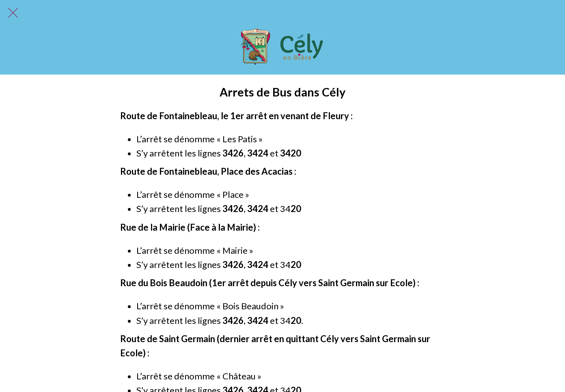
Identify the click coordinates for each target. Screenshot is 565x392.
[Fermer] (13, 13)
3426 (233, 153)
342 (255, 153)
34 (285, 153)
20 (296, 153)
